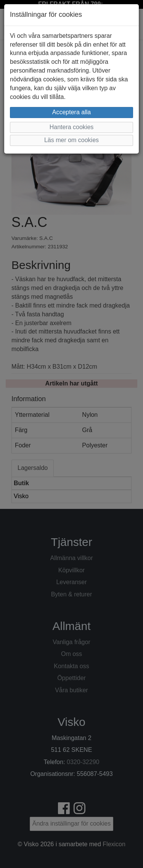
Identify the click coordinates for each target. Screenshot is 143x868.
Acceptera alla (71, 112)
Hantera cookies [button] (72, 127)
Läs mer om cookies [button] (71, 140)
